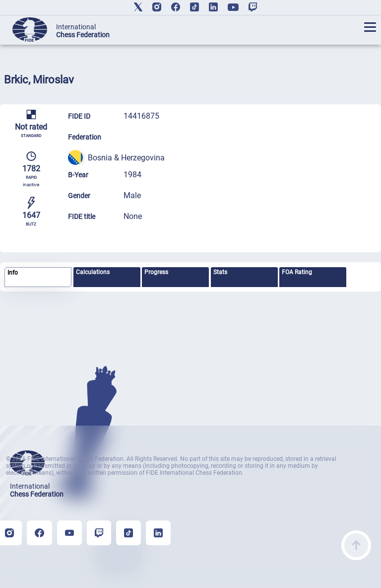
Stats (220, 272)
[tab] (38, 277)
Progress (156, 272)
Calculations (93, 272)
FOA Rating (297, 272)
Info (13, 273)
